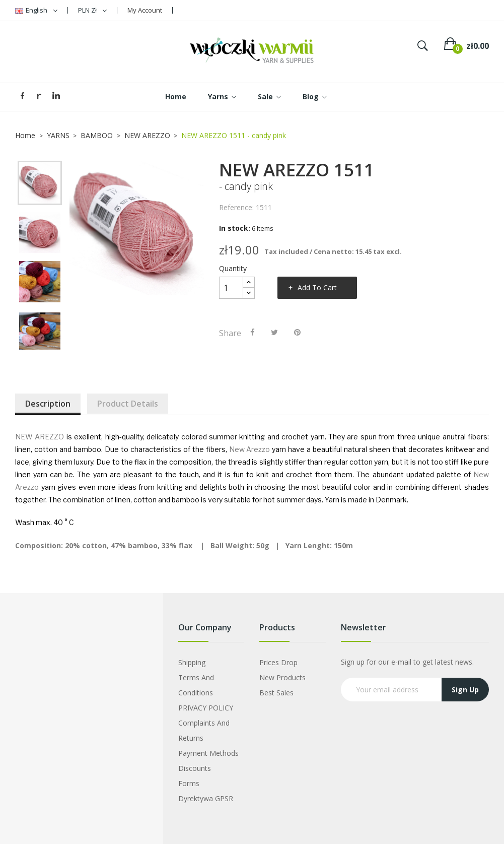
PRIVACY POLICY (206, 708)
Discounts (195, 768)
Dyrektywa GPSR (206, 798)
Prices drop (278, 662)
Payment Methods (208, 753)
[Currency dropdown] (92, 10)
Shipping (192, 662)
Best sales (276, 693)
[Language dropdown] (36, 10)
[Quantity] (231, 288)
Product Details (128, 404)
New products (282, 677)
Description (48, 404)
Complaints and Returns (204, 730)
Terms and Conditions (196, 685)
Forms (189, 783)
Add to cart (317, 287)
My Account (145, 10)
